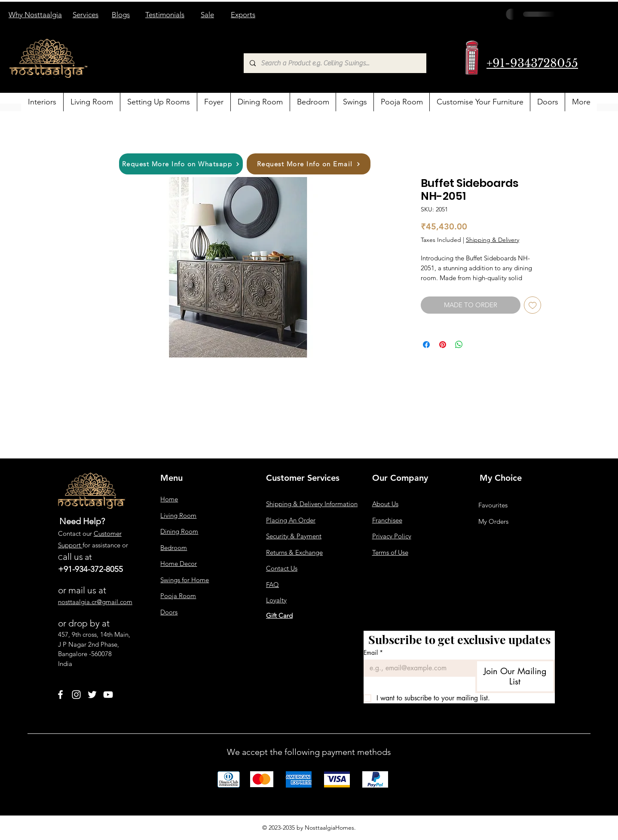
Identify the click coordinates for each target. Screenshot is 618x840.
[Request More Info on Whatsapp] (181, 164)
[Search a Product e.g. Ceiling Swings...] (335, 63)
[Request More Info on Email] (309, 164)
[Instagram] (76, 695)
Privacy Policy (392, 536)
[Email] (417, 668)
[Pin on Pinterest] (443, 345)
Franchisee (387, 520)
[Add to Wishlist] (533, 305)
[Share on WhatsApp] (459, 345)
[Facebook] (60, 695)
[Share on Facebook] (426, 345)
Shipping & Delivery (493, 240)
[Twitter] (92, 695)
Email (373, 652)
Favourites (493, 505)
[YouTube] (108, 695)
